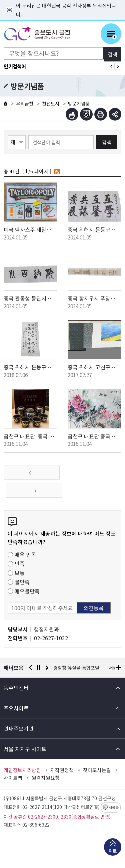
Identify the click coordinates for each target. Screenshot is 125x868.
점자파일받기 (86, 114)
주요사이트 (16, 708)
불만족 (22, 582)
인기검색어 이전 (111, 66)
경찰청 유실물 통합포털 (77, 668)
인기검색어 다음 (118, 66)
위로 (113, 852)
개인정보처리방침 (22, 770)
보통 (20, 573)
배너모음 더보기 (119, 668)
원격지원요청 (46, 778)
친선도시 (51, 104)
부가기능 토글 (115, 114)
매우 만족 (25, 554)
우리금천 (25, 104)
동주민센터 (16, 688)
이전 (30, 668)
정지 (39, 668)
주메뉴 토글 (111, 34)
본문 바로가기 (63, 0)
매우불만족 (27, 591)
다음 (47, 668)
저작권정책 (62, 770)
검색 (107, 142)
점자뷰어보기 (72, 114)
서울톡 (114, 808)
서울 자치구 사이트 (25, 749)
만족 (20, 563)
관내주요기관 (19, 728)
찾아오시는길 (97, 770)
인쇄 (101, 114)
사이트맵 (13, 778)
